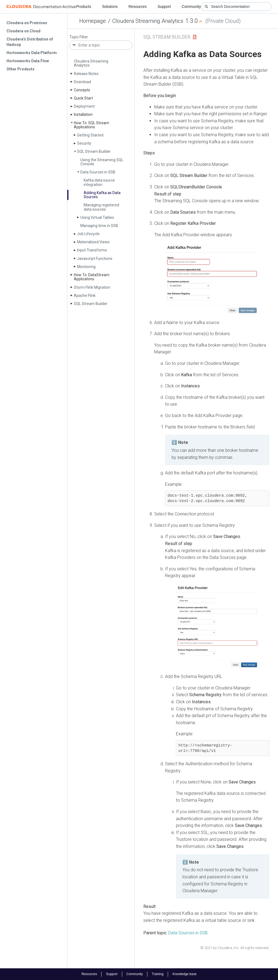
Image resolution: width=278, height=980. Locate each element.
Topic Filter (79, 37)
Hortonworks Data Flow (28, 61)
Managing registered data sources (101, 207)
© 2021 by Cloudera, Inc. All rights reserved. (235, 948)
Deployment (84, 106)
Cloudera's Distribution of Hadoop (30, 42)
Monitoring (86, 267)
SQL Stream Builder (94, 151)
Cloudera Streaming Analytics (148, 21)
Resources (138, 7)
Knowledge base (184, 974)
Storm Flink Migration (92, 287)
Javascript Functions (95, 259)
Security (84, 143)
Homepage (93, 21)
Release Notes (86, 74)
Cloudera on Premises (27, 23)
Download (82, 82)
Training (158, 974)
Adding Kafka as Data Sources (102, 195)
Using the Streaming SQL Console (102, 162)
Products (83, 7)
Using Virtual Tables (97, 217)
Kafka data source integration (99, 182)
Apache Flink (85, 295)
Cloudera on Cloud (23, 31)
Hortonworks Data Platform (32, 53)
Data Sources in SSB (98, 172)
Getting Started (90, 135)
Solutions (110, 7)
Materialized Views (93, 242)
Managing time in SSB (99, 226)
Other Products (20, 69)
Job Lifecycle (88, 234)
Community (191, 7)
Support (164, 7)
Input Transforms (92, 250)
